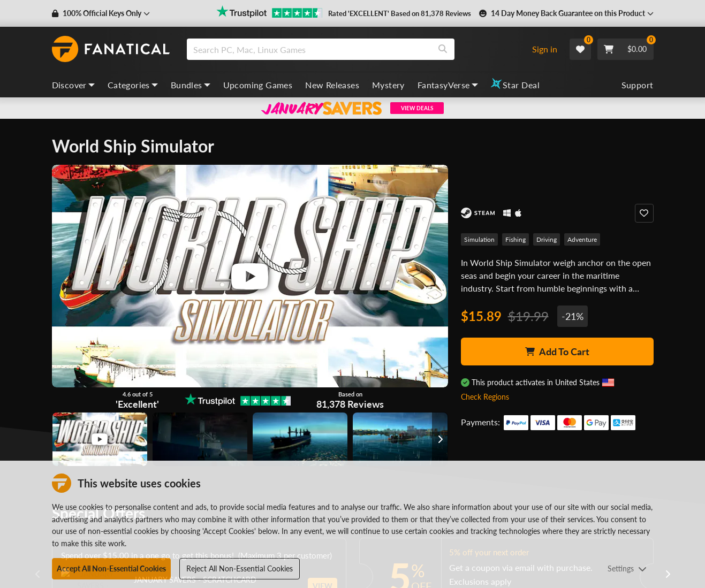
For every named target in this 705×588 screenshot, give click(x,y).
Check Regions (485, 397)
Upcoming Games (258, 85)
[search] (309, 49)
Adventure (582, 239)
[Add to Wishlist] (644, 213)
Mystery (388, 85)
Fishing (516, 239)
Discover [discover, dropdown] (73, 85)
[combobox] (355, 49)
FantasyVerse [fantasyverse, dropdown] (448, 85)
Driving (547, 239)
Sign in (545, 49)
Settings (627, 568)
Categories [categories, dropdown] (133, 85)
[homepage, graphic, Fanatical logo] (111, 49)
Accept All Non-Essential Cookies (111, 568)
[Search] (443, 49)
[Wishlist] (580, 49)
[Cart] (626, 49)
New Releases (332, 85)
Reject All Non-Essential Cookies (240, 568)
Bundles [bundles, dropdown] (191, 85)
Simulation (479, 239)
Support (638, 85)
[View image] (100, 439)
